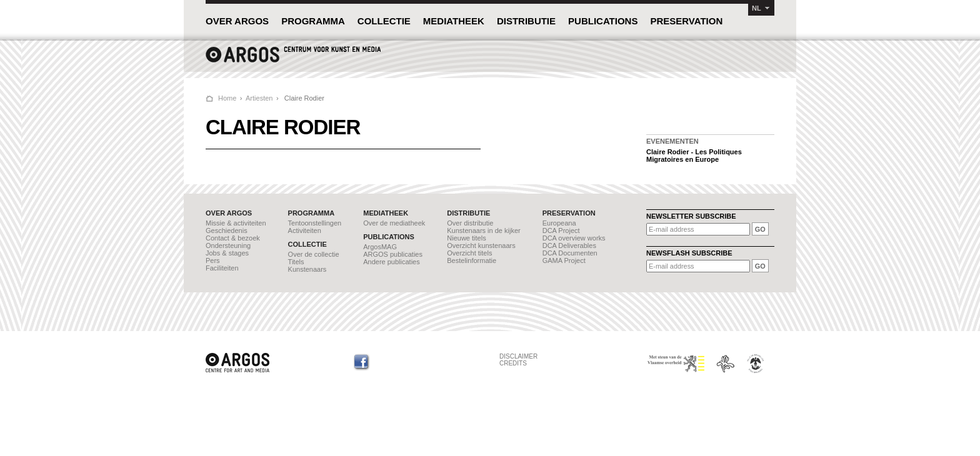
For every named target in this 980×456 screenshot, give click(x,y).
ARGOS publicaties (393, 254)
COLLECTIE (384, 21)
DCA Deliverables (569, 245)
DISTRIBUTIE (526, 21)
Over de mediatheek (394, 223)
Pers (213, 260)
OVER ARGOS (237, 21)
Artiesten (259, 98)
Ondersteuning (228, 245)
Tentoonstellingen (315, 223)
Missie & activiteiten (236, 223)
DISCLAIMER (518, 356)
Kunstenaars (307, 269)
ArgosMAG (380, 247)
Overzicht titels (469, 253)
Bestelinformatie (472, 260)
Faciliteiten (222, 268)
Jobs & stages (227, 253)
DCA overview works (574, 238)
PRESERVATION (686, 21)
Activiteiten (305, 230)
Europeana (559, 223)
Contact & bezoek (233, 238)
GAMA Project (564, 260)
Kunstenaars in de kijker (483, 230)
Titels (296, 262)
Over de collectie (314, 254)
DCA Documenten (570, 253)
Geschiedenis (227, 230)
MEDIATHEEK (454, 21)
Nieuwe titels (466, 238)
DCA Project (561, 230)
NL (757, 8)
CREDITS (513, 363)
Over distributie (470, 223)
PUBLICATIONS (603, 21)
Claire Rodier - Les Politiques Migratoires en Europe (694, 156)
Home (227, 98)
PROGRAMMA (313, 21)
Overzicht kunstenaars (481, 245)
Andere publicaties (392, 262)
